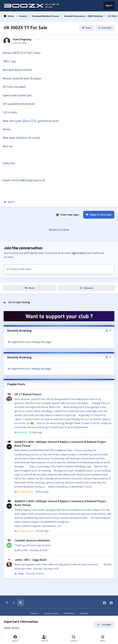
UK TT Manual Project (28, 394)
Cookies (84, 613)
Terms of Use (11, 628)
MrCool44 (22, 550)
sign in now (78, 253)
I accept (104, 625)
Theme (35, 613)
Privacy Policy (52, 613)
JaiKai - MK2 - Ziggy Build (30, 560)
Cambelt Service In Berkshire (32, 540)
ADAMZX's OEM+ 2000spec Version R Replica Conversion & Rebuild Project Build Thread (60, 444)
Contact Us (69, 613)
